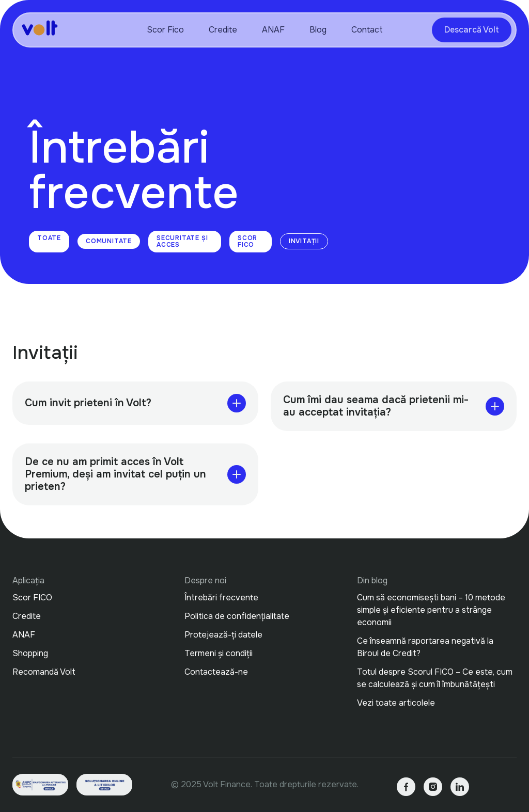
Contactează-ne (216, 672)
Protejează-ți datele (223, 635)
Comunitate (109, 241)
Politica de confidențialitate (237, 616)
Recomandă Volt (44, 672)
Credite (223, 30)
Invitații (304, 241)
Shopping (30, 653)
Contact (367, 30)
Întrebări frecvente (221, 598)
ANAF (273, 30)
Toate (49, 238)
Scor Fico (165, 30)
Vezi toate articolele (396, 703)
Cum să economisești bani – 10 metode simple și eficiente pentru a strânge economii (432, 610)
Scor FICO (247, 241)
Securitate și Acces (182, 241)
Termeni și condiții (219, 653)
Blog (318, 30)
